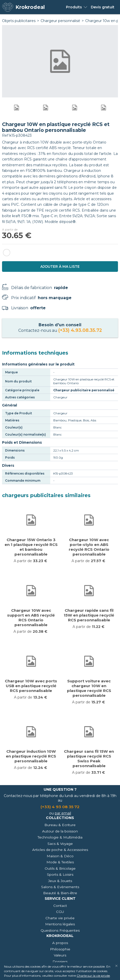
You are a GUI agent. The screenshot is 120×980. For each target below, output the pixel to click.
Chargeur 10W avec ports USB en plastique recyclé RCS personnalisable (31, 686)
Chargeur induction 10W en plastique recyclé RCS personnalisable (31, 756)
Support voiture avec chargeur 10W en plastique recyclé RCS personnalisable (89, 688)
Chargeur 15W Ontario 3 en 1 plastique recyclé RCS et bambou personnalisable (31, 547)
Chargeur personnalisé (60, 21)
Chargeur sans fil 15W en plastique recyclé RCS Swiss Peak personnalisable (89, 759)
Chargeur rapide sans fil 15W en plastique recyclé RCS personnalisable (89, 615)
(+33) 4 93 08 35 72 (60, 807)
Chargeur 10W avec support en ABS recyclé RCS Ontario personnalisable (31, 618)
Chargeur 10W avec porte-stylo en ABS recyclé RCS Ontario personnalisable (89, 547)
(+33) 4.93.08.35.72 (80, 330)
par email (63, 813)
